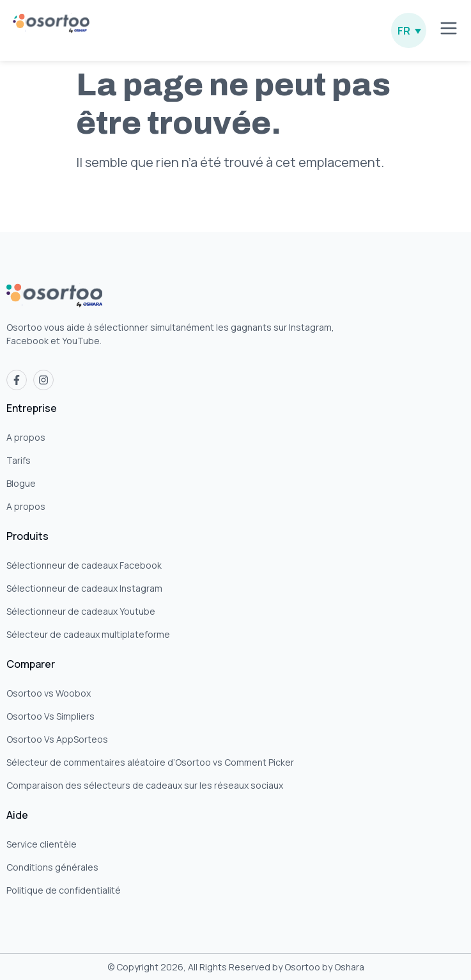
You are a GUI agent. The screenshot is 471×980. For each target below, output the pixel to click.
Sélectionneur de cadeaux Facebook (84, 565)
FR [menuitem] (404, 31)
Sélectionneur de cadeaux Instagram (84, 588)
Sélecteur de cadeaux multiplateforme (88, 634)
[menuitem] (409, 30)
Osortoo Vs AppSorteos (57, 739)
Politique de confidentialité (64, 890)
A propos (26, 437)
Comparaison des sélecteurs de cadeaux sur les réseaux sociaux (145, 785)
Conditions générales (52, 867)
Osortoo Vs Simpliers (50, 716)
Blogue (21, 483)
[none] (409, 30)
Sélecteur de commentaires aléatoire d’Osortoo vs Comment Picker (150, 762)
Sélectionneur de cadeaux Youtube (81, 611)
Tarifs (19, 460)
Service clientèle (42, 844)
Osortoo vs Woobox (49, 693)
